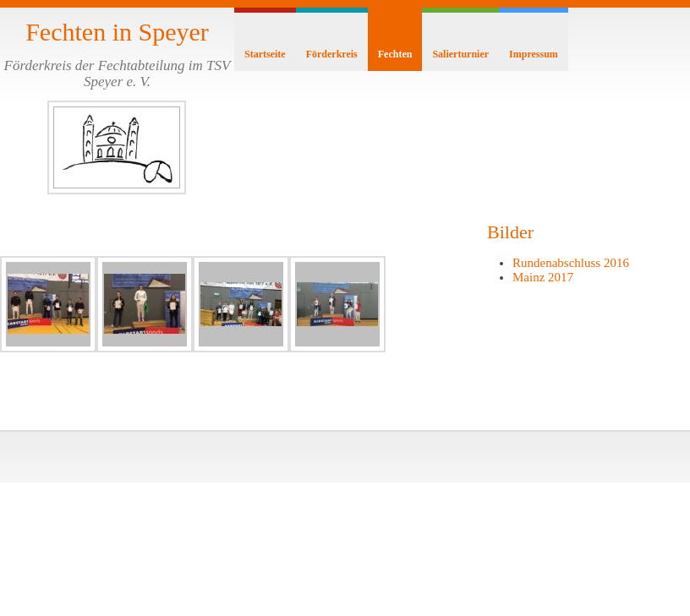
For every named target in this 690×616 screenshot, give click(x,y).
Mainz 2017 (543, 277)
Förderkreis (332, 54)
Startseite (265, 54)
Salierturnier (460, 54)
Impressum (534, 54)
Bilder (510, 232)
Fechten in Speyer (117, 32)
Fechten (395, 54)
